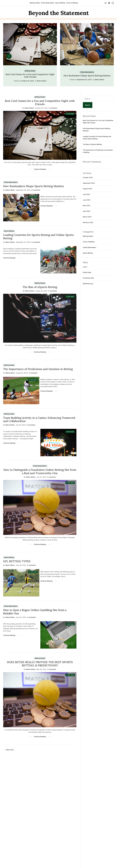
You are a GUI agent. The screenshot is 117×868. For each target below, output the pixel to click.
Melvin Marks (42, 81)
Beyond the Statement (59, 13)
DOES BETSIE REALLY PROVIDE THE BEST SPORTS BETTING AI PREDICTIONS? (40, 664)
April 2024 (87, 211)
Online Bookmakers (48, 3)
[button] (9, 56)
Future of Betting (72, 3)
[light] (109, 3)
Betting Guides (35, 3)
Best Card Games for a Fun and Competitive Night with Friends (30, 75)
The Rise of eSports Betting (40, 287)
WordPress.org (88, 284)
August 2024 (87, 189)
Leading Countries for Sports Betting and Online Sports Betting (38, 236)
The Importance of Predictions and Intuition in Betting (38, 369)
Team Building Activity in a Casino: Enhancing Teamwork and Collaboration (39, 419)
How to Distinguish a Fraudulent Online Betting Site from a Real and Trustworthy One (40, 471)
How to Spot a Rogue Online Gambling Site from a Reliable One (35, 612)
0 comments (53, 108)
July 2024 (86, 194)
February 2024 (88, 222)
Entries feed (87, 272)
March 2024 (87, 217)
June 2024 (87, 200)
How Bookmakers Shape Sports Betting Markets (87, 75)
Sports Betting (60, 3)
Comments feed (88, 278)
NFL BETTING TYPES (17, 561)
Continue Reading (40, 169)
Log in (85, 267)
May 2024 (86, 205)
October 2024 (88, 177)
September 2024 (89, 183)
